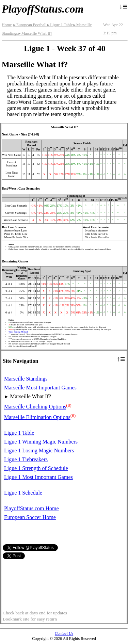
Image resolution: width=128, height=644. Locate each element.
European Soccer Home (30, 517)
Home (7, 25)
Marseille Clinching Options (35, 407)
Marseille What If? (35, 33)
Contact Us (64, 633)
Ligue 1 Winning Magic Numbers (41, 442)
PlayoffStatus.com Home (31, 508)
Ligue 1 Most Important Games (38, 477)
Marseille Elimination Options (37, 417)
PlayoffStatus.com (43, 9)
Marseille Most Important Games (40, 388)
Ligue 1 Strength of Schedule (36, 468)
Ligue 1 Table (60, 25)
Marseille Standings (26, 379)
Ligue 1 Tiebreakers (26, 459)
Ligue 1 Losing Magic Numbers (39, 450)
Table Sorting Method (18, 332)
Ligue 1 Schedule (23, 493)
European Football (29, 25)
